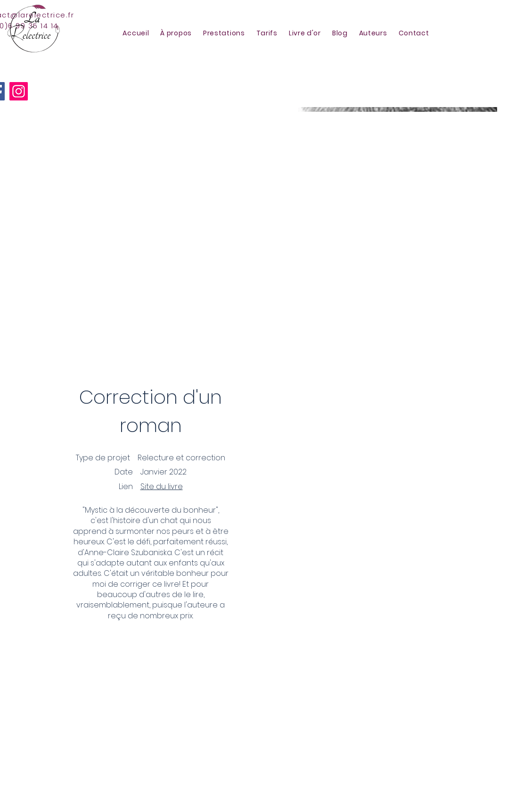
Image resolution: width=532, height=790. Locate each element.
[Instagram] (19, 91)
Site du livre (162, 486)
